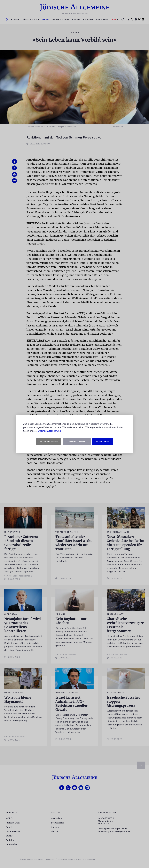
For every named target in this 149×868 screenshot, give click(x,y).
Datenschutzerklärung (49, 431)
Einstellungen (77, 442)
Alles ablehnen (49, 442)
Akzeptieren (103, 442)
